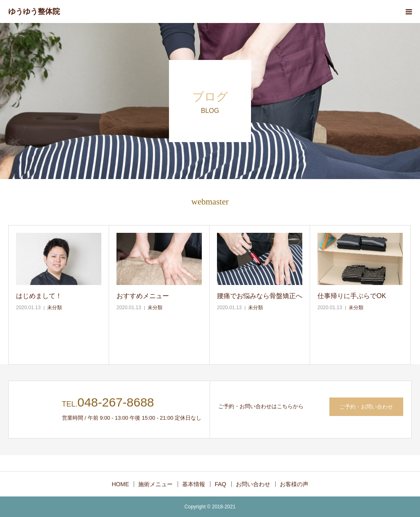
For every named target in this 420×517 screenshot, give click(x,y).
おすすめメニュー (143, 296)
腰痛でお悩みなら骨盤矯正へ (260, 296)
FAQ (220, 484)
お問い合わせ (253, 484)
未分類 (55, 308)
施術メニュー (155, 484)
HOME (120, 484)
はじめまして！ (39, 296)
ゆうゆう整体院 (34, 11)
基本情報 (194, 484)
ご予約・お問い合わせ (366, 407)
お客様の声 (294, 484)
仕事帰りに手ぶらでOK (352, 296)
